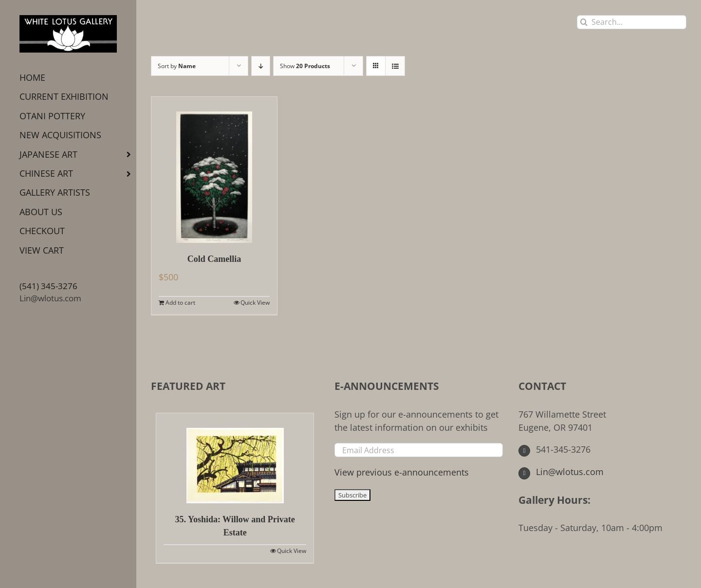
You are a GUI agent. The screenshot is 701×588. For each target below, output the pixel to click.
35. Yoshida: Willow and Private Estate (235, 526)
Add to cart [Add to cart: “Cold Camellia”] (180, 303)
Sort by (177, 66)
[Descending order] (261, 66)
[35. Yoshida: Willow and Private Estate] (235, 458)
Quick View (255, 303)
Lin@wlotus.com (50, 298)
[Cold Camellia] (214, 170)
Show (305, 66)
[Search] (584, 22)
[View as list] (395, 66)
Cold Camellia (214, 259)
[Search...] (632, 22)
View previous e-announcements (402, 472)
